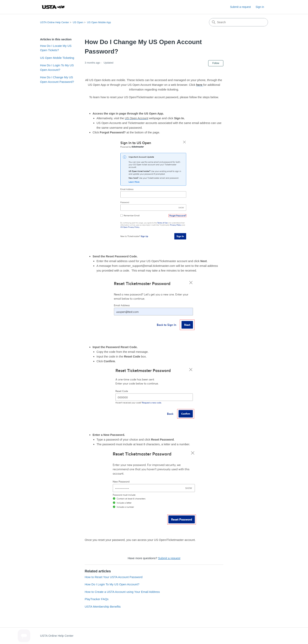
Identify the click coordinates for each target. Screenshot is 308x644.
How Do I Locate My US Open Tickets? (56, 48)
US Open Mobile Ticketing (57, 58)
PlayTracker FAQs (97, 599)
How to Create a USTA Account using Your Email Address (122, 592)
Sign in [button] (260, 7)
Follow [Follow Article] (216, 63)
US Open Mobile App (99, 22)
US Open (78, 22)
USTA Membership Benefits (103, 607)
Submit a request (240, 7)
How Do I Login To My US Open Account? (57, 67)
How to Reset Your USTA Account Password (114, 577)
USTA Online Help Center (55, 22)
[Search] (238, 22)
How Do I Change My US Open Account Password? (57, 79)
